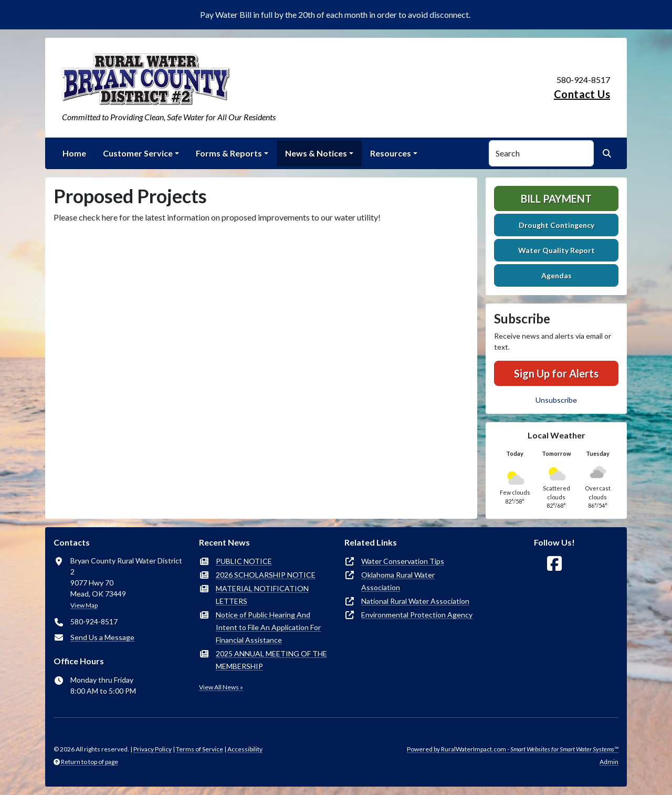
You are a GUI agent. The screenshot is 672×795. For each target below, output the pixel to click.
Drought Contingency (556, 225)
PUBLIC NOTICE (244, 561)
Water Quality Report (556, 250)
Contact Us (582, 94)
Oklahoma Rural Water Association (398, 581)
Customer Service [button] (138, 153)
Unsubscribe (556, 400)
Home (74, 153)
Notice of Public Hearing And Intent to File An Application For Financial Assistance (268, 627)
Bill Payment (556, 198)
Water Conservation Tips (403, 561)
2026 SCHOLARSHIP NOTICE (266, 575)
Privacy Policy (153, 749)
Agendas (556, 275)
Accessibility (245, 749)
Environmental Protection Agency (417, 615)
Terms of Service (199, 749)
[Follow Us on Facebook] (554, 564)
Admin (609, 762)
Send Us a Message (102, 637)
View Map (84, 605)
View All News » (221, 687)
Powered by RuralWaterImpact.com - (513, 749)
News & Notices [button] (316, 153)
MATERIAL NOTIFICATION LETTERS (262, 595)
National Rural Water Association (415, 601)
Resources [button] (391, 153)
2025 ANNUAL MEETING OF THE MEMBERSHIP (271, 660)
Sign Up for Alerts (556, 373)
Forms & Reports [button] (229, 153)
